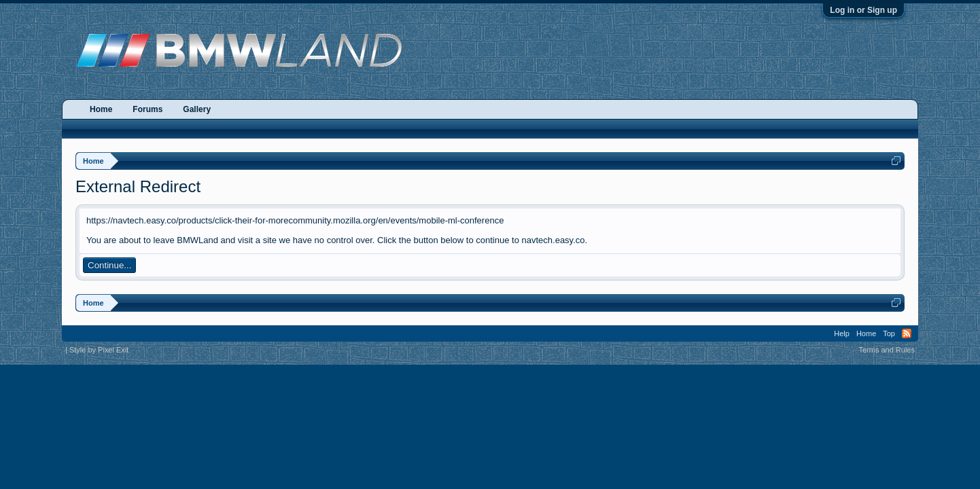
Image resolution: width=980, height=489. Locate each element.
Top (889, 333)
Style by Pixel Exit (99, 350)
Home (101, 109)
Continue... (109, 265)
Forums (147, 109)
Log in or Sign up (863, 10)
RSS (907, 333)
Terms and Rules (887, 350)
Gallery (197, 109)
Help (842, 333)
